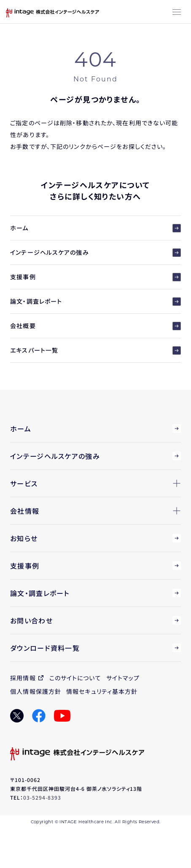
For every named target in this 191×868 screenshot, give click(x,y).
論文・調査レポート (95, 301)
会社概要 (95, 326)
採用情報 (23, 678)
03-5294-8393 (42, 797)
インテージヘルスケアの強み (95, 252)
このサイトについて (75, 678)
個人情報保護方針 (36, 691)
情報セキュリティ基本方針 (102, 691)
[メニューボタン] (177, 13)
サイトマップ (123, 678)
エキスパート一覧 (95, 350)
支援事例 (95, 277)
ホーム (95, 228)
